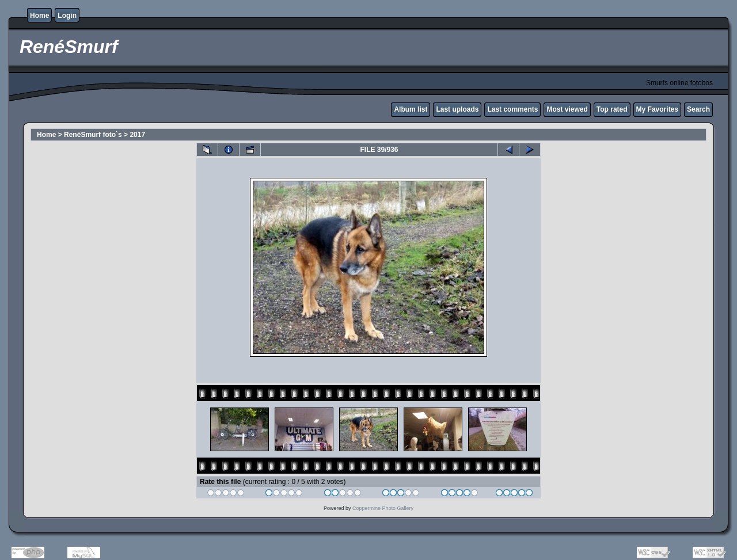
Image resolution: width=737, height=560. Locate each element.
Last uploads (457, 109)
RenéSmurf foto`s (93, 135)
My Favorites (657, 109)
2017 (137, 135)
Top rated (612, 109)
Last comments (512, 109)
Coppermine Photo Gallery (383, 508)
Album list (411, 109)
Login (67, 16)
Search (698, 109)
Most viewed (567, 109)
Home (39, 16)
